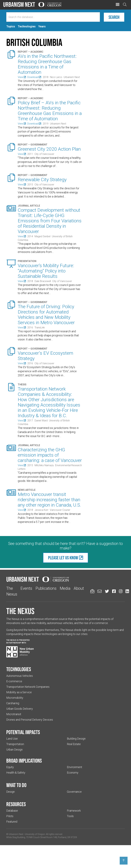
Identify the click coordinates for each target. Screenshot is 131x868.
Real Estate (74, 744)
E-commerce (14, 681)
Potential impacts (23, 732)
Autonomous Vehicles (20, 676)
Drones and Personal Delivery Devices (30, 720)
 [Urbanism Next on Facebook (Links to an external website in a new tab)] (114, 591)
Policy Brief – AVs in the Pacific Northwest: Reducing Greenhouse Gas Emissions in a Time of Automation (50, 111)
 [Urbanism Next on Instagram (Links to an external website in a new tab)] (121, 591)
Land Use (12, 739)
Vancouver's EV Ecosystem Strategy (45, 356)
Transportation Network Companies (28, 687)
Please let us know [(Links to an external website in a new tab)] (63, 558)
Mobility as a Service (19, 692)
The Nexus (20, 611)
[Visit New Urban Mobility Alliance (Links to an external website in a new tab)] (20, 652)
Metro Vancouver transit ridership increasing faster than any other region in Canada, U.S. (49, 500)
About (79, 588)
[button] (118, 5)
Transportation (15, 744)
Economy (73, 773)
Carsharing (13, 703)
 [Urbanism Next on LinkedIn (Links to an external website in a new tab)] (127, 591)
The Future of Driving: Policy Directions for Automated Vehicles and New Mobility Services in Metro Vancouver (46, 315)
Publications (46, 588)
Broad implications (24, 761)
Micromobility (15, 698)
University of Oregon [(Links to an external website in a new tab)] (35, 834)
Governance (74, 792)
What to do (16, 785)
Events (26, 588)
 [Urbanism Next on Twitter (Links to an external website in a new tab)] (107, 591)
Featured (12, 822)
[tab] (11, 26)
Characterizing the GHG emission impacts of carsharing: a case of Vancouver (50, 455)
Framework (74, 811)
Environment (75, 767)
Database (12, 811)
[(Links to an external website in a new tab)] (22, 77)
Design (11, 792)
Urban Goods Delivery (20, 709)
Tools (70, 816)
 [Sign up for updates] (92, 591)
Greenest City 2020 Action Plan (49, 149)
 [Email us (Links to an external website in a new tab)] (100, 591)
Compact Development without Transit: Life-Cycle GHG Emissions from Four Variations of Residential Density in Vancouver (50, 221)
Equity (10, 767)
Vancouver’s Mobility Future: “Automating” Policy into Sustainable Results (46, 271)
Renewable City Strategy (42, 180)
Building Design (76, 739)
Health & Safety (16, 773)
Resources (16, 804)
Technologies (19, 669)
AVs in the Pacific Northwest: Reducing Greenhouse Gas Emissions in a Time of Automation (47, 64)
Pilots (10, 816)
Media (65, 588)
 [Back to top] (124, 860)
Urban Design (14, 750)
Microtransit (14, 714)
